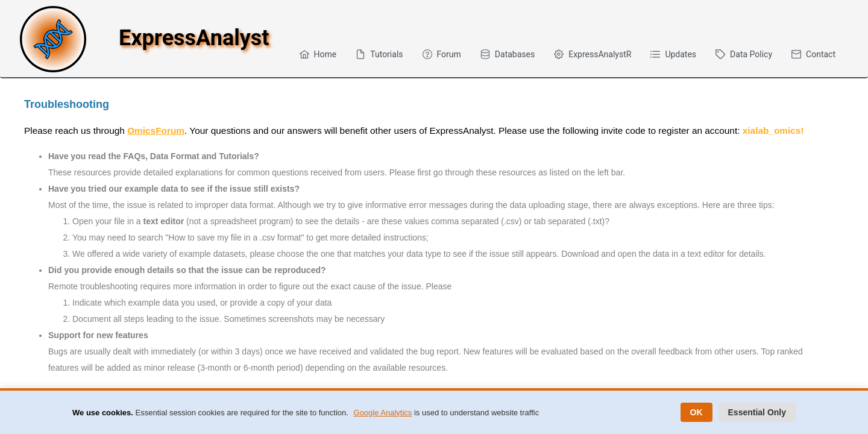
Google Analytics (383, 413)
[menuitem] (318, 54)
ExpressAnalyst (194, 38)
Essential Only (757, 412)
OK (697, 412)
